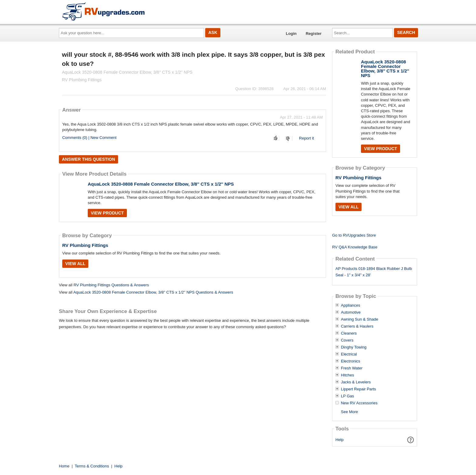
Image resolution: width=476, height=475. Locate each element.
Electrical (349, 354)
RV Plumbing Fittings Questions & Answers (111, 285)
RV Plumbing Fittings (85, 245)
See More (349, 412)
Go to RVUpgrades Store (354, 235)
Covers (347, 340)
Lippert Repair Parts (359, 389)
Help (340, 440)
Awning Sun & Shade (360, 319)
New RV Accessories (359, 403)
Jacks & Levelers (356, 382)
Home (64, 466)
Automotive (351, 312)
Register (314, 34)
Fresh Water (352, 368)
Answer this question (88, 159)
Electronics (351, 361)
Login (291, 34)
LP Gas (347, 396)
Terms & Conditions (92, 466)
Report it (306, 138)
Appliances (351, 305)
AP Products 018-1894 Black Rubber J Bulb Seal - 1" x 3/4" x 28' (374, 272)
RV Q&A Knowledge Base (355, 247)
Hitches (347, 375)
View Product (107, 213)
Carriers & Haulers (357, 326)
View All (75, 264)
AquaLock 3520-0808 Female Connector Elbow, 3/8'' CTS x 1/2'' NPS (161, 184)
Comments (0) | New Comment (89, 138)
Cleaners (349, 333)
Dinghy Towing (354, 347)
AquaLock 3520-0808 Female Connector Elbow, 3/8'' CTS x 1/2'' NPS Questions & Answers (153, 292)
